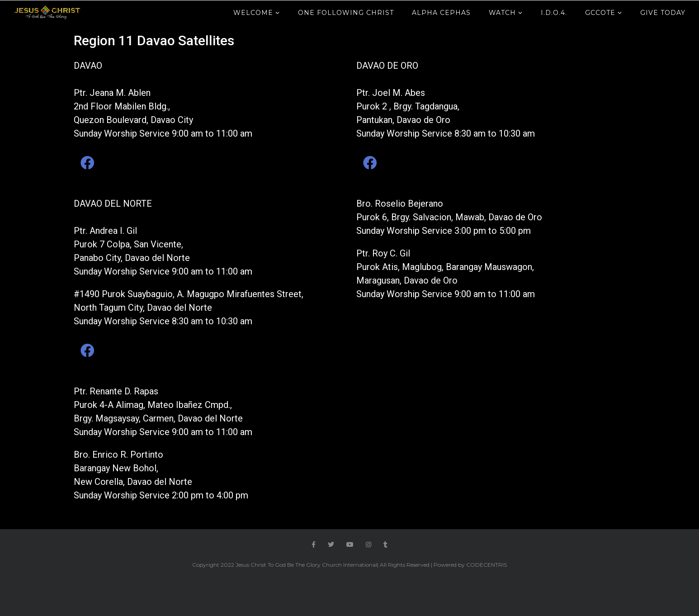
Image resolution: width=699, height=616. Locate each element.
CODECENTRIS (486, 565)
